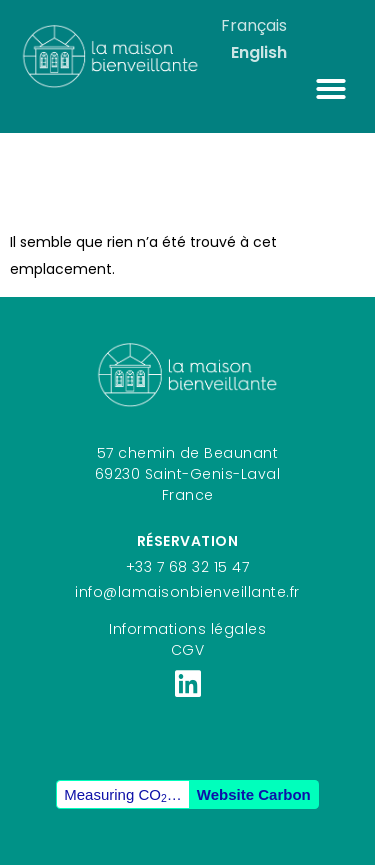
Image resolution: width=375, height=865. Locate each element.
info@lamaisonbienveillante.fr (187, 592)
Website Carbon (254, 794)
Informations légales (187, 629)
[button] (331, 89)
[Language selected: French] (289, 39)
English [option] (259, 52)
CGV (188, 650)
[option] (259, 53)
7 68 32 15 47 (203, 567)
